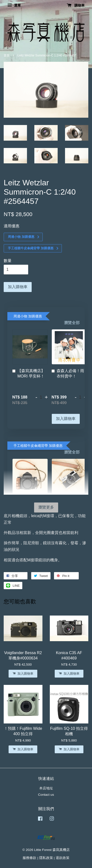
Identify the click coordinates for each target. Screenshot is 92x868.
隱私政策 (46, 858)
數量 (8, 261)
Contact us (46, 795)
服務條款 (29, 858)
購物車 (76, 5)
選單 (14, 5)
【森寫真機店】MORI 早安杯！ (29, 373)
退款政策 (63, 858)
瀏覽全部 (72, 323)
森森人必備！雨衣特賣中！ (68, 373)
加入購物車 (66, 419)
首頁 (7, 55)
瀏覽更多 (46, 507)
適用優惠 (12, 226)
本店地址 (46, 788)
